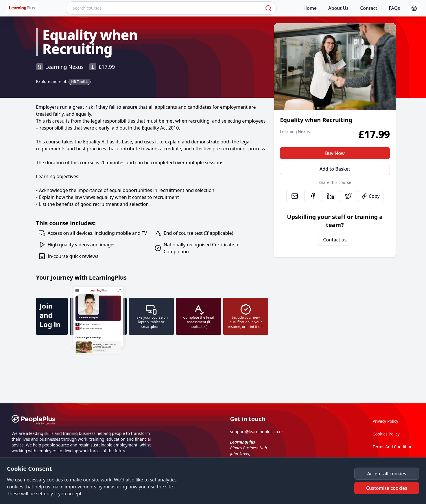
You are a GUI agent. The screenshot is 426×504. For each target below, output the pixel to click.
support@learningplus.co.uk (257, 432)
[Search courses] (165, 8)
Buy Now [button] (335, 153)
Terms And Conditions (394, 447)
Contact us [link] (335, 240)
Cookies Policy (386, 434)
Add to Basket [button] (335, 169)
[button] (387, 474)
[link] (414, 8)
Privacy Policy (386, 421)
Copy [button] (371, 196)
